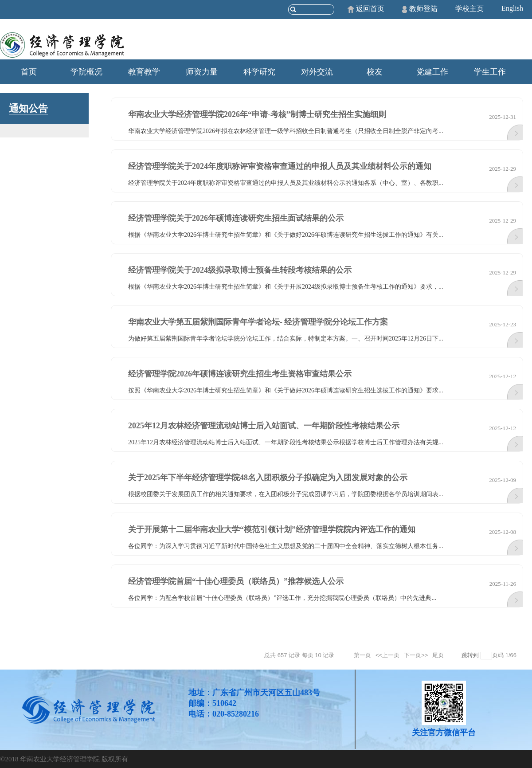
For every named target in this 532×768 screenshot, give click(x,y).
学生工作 (490, 72)
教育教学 (144, 72)
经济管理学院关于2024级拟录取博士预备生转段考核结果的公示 (240, 270)
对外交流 (317, 72)
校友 (375, 72)
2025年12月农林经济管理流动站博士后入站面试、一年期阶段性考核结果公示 (264, 426)
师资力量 (202, 72)
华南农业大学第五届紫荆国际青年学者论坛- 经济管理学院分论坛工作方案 (258, 322)
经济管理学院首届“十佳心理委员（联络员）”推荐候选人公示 (236, 581)
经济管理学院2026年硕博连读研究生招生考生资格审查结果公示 (240, 374)
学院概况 (86, 72)
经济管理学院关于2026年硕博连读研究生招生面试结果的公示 (236, 218)
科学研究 (259, 72)
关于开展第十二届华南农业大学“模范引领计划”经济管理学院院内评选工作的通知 (272, 529)
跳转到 (471, 655)
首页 (29, 72)
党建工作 (432, 72)
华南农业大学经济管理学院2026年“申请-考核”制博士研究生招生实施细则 (257, 114)
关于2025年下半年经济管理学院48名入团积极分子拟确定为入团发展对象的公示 (268, 478)
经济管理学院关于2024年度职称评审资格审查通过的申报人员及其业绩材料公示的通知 (280, 166)
